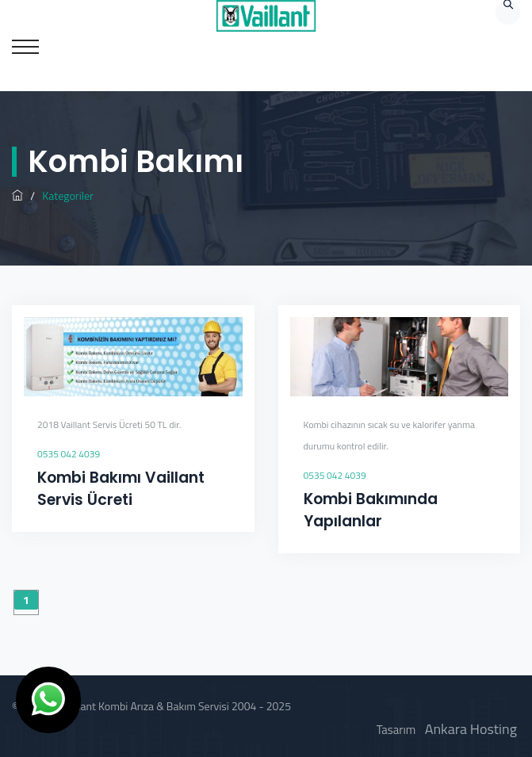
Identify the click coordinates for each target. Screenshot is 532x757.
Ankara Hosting (471, 729)
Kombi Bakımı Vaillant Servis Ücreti (121, 489)
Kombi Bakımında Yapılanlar (371, 510)
